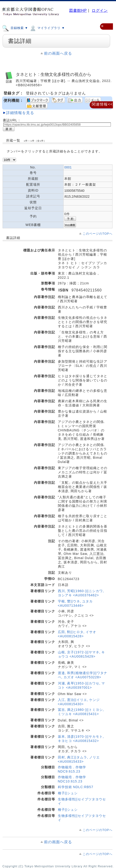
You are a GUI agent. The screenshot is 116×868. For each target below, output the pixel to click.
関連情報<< (102, 104)
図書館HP (78, 10)
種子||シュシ (68, 793)
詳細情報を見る (20, 113)
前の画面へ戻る (58, 53)
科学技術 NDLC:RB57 (76, 787)
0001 (68, 167)
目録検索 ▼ (15, 28)
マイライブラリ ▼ (47, 28)
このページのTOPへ (98, 234)
